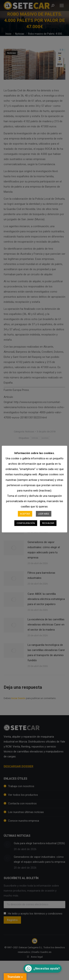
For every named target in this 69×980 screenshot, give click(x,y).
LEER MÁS (44, 514)
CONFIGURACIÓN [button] (26, 523)
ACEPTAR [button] (25, 514)
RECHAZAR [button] (48, 523)
